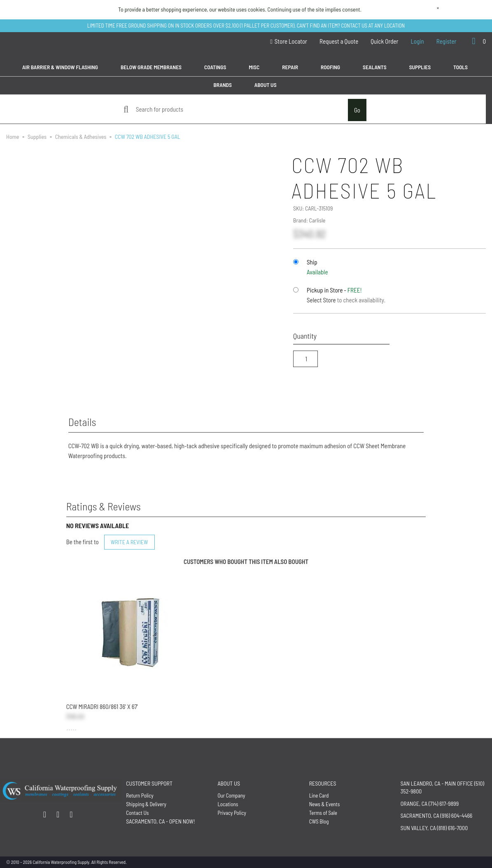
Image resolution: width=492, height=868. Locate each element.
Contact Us (137, 813)
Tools (461, 67)
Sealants (375, 67)
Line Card (319, 795)
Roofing (330, 67)
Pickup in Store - (334, 290)
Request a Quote (339, 41)
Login (417, 41)
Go (357, 110)
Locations (228, 804)
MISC (254, 67)
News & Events (325, 804)
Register (447, 41)
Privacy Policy (232, 813)
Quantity (305, 336)
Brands (222, 85)
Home (13, 137)
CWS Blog (319, 821)
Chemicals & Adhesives (81, 137)
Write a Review (129, 542)
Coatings (215, 67)
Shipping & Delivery (146, 804)
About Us (266, 85)
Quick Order (384, 41)
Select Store (321, 300)
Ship (312, 262)
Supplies (420, 67)
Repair (290, 67)
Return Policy (140, 795)
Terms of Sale (323, 813)
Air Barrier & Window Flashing (60, 67)
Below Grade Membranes (151, 67)
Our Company (231, 795)
